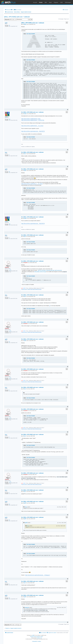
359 (10, 119)
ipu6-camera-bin (58, 270)
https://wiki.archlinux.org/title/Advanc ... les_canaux (32, 126)
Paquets (56, 2)
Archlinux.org (39, 638)
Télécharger (68, 2)
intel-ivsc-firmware (42, 270)
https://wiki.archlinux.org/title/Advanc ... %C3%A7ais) (33, 120)
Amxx (6, 152)
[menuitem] (12, 10)
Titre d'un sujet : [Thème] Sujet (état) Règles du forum (31, 289)
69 (9, 25)
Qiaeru (42, 637)
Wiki (46, 2)
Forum (41, 2)
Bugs (50, 2)
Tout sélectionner (31, 34)
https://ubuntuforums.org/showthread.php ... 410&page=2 (38, 575)
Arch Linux (8, 2)
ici (50, 306)
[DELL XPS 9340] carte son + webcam (17, 17)
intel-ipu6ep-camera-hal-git (40, 272)
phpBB (33, 635)
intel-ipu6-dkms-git (50, 270)
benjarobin (7, 267)
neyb (6, 581)
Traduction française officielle (35, 637)
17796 (10, 270)
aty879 (6, 23)
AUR (61, 2)
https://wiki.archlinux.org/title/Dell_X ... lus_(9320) (32, 184)
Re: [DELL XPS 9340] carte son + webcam (32, 112)
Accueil (35, 2)
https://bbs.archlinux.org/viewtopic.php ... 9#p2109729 (33, 131)
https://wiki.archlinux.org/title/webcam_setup (31, 119)
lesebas (6, 117)
